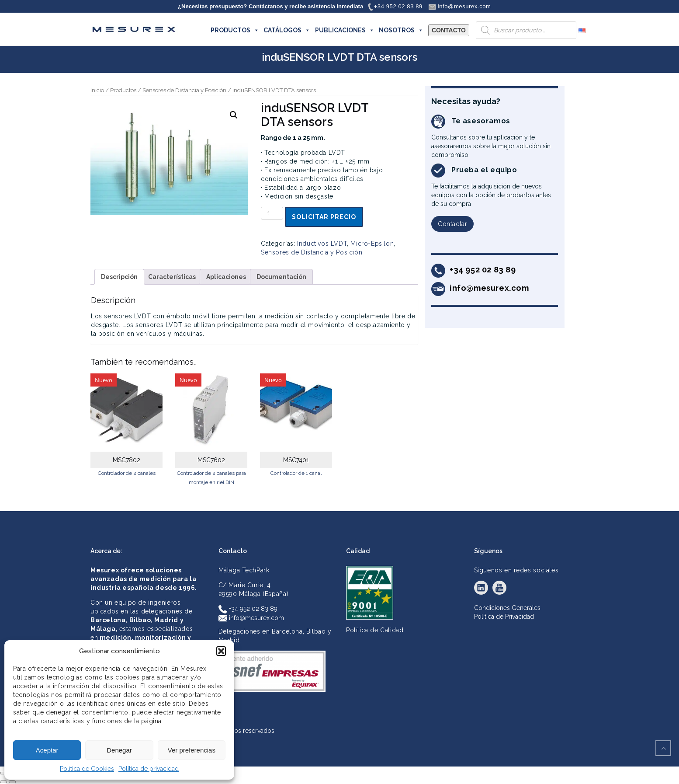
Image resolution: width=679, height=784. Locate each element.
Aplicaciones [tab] (226, 277)
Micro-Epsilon (372, 244)
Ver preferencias (192, 750)
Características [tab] (172, 277)
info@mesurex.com (251, 618)
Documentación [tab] (281, 277)
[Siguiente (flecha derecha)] (12, 782)
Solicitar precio (324, 217)
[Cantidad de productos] (272, 213)
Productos (123, 90)
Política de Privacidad (504, 617)
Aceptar (47, 750)
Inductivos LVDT (322, 244)
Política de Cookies (87, 769)
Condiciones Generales (507, 608)
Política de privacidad (149, 769)
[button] (221, 651)
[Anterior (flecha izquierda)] (3, 782)
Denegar (119, 750)
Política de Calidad (375, 630)
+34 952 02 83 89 (248, 609)
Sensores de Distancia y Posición (184, 90)
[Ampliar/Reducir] (3, 773)
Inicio (97, 90)
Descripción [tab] (119, 277)
